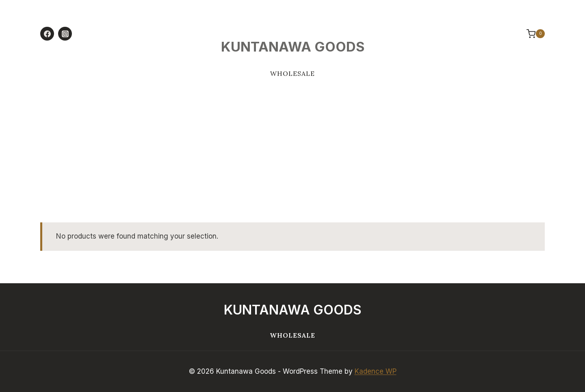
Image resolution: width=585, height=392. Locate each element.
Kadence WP (376, 371)
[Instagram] (65, 34)
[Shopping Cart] (532, 34)
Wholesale (292, 73)
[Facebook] (47, 34)
